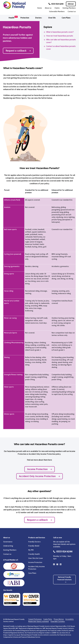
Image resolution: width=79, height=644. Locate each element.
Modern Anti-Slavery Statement (39, 621)
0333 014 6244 (56, 4)
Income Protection (40, 469)
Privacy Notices (59, 619)
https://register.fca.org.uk (12, 635)
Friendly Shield (34, 546)
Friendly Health (34, 554)
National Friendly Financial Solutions (64, 580)
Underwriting (8, 546)
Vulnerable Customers (58, 621)
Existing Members (69, 8)
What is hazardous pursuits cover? (60, 32)
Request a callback (18, 51)
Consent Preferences (35, 619)
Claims (57, 8)
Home (39, 8)
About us (48, 8)
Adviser (71, 4)
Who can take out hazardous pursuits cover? (61, 41)
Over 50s (52, 18)
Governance (8, 542)
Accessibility (70, 619)
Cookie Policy (48, 619)
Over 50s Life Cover (36, 558)
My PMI (31, 550)
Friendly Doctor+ (35, 542)
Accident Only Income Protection (39, 476)
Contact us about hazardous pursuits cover (61, 48)
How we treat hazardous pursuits (60, 36)
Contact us (72, 11)
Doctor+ (39, 18)
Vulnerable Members (57, 11)
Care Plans (66, 18)
